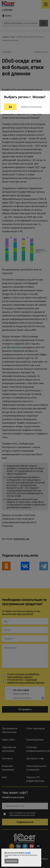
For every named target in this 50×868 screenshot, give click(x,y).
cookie (28, 853)
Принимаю (12, 861)
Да (10, 107)
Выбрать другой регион (32, 107)
